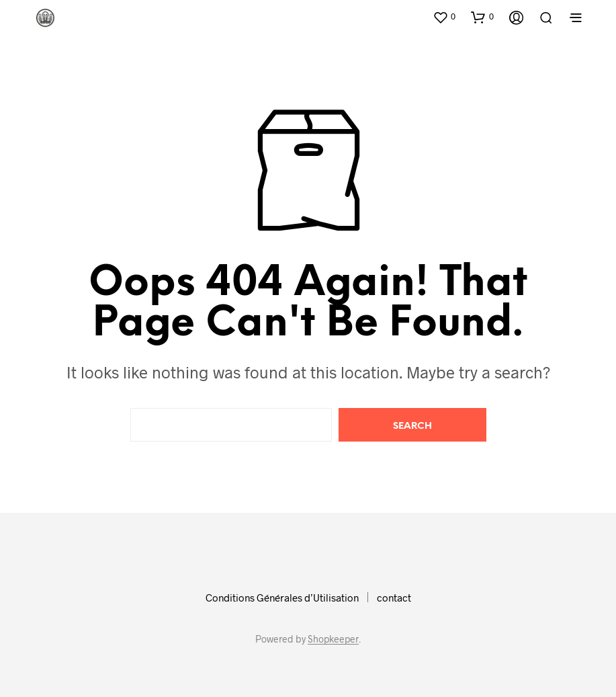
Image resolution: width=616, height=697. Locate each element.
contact (394, 598)
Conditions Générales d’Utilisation (282, 598)
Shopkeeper (333, 639)
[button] (444, 17)
